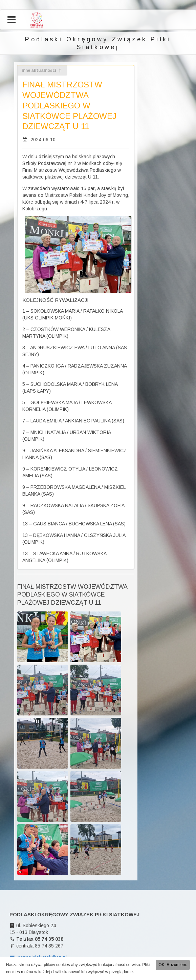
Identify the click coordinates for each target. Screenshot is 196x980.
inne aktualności (42, 70)
